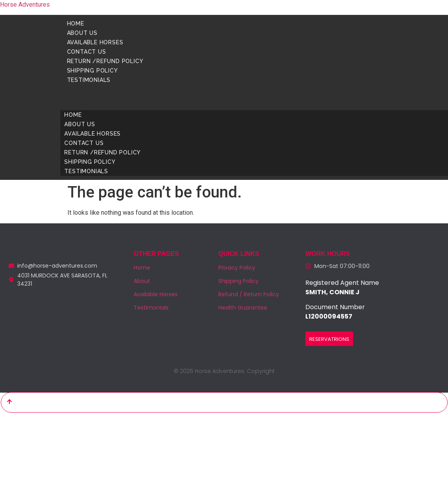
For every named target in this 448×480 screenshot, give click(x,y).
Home (75, 24)
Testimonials (89, 80)
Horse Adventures (25, 5)
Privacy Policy (237, 268)
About (142, 281)
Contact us (86, 52)
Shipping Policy (92, 71)
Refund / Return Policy (249, 294)
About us (82, 33)
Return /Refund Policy (105, 61)
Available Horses (95, 42)
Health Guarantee (243, 308)
